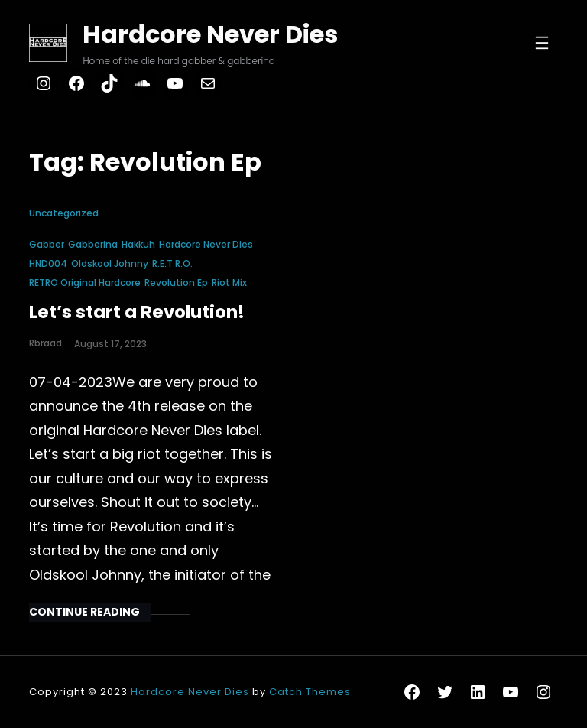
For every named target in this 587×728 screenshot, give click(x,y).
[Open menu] (542, 43)
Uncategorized (64, 213)
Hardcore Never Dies (210, 34)
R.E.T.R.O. (172, 263)
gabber (47, 244)
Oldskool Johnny (110, 263)
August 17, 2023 (110, 344)
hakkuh (138, 244)
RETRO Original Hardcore (85, 283)
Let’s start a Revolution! (137, 312)
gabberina (93, 244)
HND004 (48, 263)
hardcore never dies (206, 244)
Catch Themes (310, 692)
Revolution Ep (176, 283)
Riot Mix (229, 283)
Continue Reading (84, 612)
